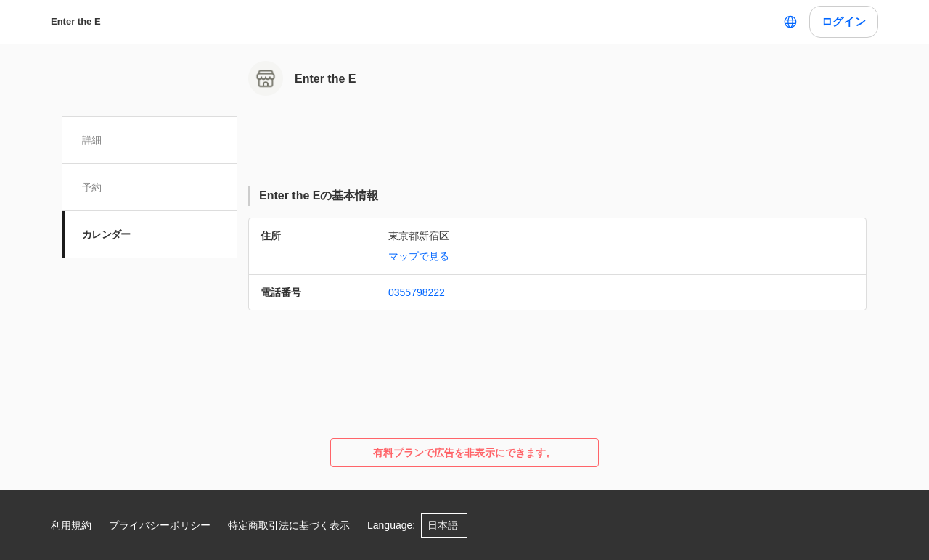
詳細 (93, 140)
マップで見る (419, 256)
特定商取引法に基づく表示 (289, 525)
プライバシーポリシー (160, 525)
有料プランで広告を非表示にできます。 (464, 453)
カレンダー (107, 234)
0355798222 (417, 292)
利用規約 (71, 525)
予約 (93, 187)
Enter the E (76, 21)
